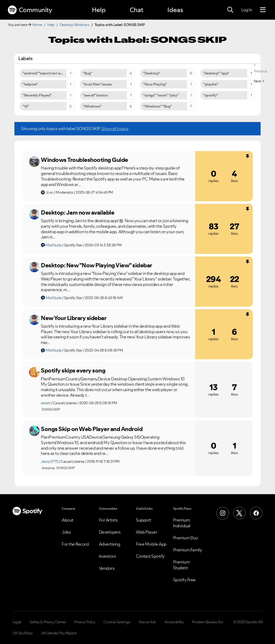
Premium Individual (182, 523)
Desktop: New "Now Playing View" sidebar (97, 265)
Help (99, 10)
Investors (108, 556)
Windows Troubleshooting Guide (84, 160)
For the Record (75, 544)
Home (37, 25)
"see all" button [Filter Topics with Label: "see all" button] (95, 95)
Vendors (107, 568)
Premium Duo (186, 538)
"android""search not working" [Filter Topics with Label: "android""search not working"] (48, 73)
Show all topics (115, 129)
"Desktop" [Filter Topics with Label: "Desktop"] (152, 73)
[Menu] (263, 10)
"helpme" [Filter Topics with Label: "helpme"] (30, 84)
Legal (17, 622)
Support (144, 520)
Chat (136, 10)
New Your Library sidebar (74, 318)
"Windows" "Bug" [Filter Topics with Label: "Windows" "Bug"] (157, 106)
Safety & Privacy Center (48, 622)
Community (30, 10)
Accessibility (174, 622)
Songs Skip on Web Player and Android (92, 429)
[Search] (230, 10)
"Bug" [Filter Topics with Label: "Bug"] (87, 73)
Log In (247, 10)
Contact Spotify (150, 556)
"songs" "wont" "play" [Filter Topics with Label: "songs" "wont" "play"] (161, 95)
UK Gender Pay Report (59, 633)
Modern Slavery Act (207, 622)
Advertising (110, 544)
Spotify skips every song (73, 370)
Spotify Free (184, 580)
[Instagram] (223, 513)
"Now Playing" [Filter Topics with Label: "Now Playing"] (155, 84)
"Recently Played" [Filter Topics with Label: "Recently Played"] (37, 95)
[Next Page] (259, 81)
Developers (110, 532)
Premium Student (181, 565)
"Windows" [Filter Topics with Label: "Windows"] (92, 106)
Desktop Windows (75, 25)
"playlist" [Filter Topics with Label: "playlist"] (211, 84)
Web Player (147, 532)
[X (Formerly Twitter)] (239, 513)
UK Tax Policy (23, 633)
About (68, 520)
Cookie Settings (117, 622)
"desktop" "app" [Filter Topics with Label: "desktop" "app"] (216, 73)
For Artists (108, 520)
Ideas (175, 10)
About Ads (147, 622)
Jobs (66, 532)
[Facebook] (256, 513)
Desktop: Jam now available (78, 212)
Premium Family (188, 550)
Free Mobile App (151, 544)
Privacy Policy (85, 622)
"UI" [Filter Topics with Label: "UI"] (26, 106)
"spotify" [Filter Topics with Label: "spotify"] (211, 95)
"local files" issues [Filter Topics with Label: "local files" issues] (97, 84)
